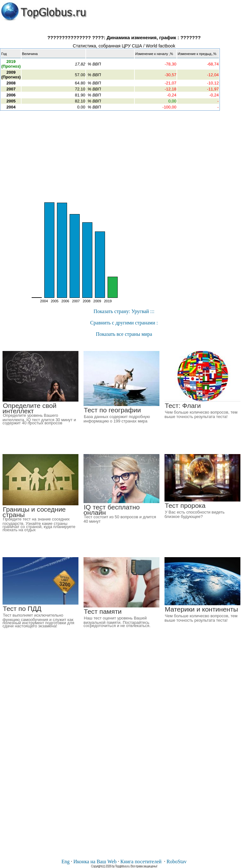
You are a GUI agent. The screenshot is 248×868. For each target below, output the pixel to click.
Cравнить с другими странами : (124, 323)
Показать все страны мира (124, 334)
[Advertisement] (124, 157)
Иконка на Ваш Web (95, 862)
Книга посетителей (141, 862)
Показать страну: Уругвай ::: (124, 311)
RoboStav (177, 862)
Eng (65, 862)
